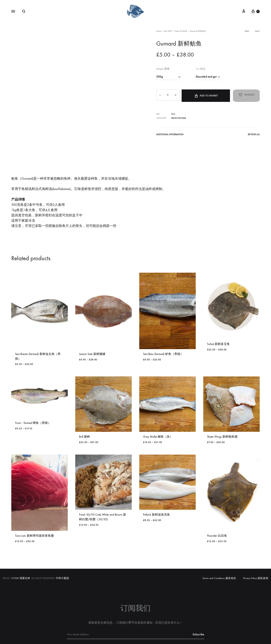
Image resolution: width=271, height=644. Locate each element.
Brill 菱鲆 (84, 418)
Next (257, 31)
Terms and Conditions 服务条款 (219, 560)
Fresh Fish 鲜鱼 (181, 31)
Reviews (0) (254, 133)
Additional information (169, 133)
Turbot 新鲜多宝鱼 (218, 325)
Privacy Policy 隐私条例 (256, 560)
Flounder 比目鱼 (217, 517)
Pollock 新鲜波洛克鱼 (156, 496)
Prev (247, 31)
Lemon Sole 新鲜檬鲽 (92, 335)
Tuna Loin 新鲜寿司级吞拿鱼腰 (34, 517)
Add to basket (203, 94)
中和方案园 (62, 560)
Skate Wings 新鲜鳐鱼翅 (222, 418)
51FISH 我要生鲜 (21, 560)
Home (159, 31)
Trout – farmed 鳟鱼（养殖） (33, 404)
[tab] (169, 133)
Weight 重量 (163, 69)
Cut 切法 (201, 69)
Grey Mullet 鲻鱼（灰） (158, 418)
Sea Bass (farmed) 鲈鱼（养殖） (163, 335)
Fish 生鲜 (168, 31)
